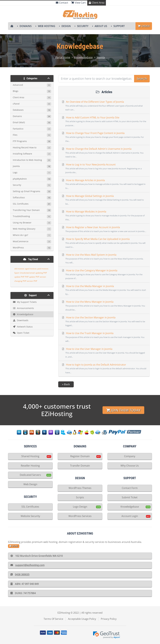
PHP (35, 281)
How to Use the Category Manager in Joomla (104, 275)
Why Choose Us (130, 466)
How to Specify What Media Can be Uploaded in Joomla (104, 243)
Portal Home (63, 57)
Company (130, 456)
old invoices (19, 269)
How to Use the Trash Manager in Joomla (104, 337)
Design (66, 26)
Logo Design (80, 507)
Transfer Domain (80, 466)
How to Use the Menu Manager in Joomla (104, 306)
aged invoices (31, 269)
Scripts (80, 497)
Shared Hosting (30, 456)
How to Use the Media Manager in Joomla (104, 290)
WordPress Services (80, 516)
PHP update (30, 277)
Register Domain (80, 456)
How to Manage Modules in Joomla (104, 216)
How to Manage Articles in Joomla (104, 184)
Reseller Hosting (30, 466)
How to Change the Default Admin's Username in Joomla (104, 153)
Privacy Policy (109, 619)
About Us (101, 26)
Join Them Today (123, 410)
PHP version (41, 277)
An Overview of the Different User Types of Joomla (104, 106)
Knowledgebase (83, 57)
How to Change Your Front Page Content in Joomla (104, 137)
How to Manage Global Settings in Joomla (104, 200)
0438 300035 (20, 574)
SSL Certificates (30, 507)
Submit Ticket (130, 497)
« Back (66, 384)
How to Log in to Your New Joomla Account (104, 169)
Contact (62, 3)
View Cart (78, 3)
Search (142, 79)
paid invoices (43, 269)
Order (144, 26)
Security (83, 26)
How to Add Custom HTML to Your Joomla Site (104, 122)
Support (119, 26)
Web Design (30, 484)
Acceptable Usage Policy (82, 619)
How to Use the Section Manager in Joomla (104, 322)
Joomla (101, 57)
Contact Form (130, 488)
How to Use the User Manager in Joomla (104, 353)
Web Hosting (47, 26)
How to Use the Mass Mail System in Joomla (104, 259)
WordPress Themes (80, 488)
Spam (17, 273)
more (14, 546)
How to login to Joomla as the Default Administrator (104, 369)
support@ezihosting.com (28, 565)
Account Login (130, 516)
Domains (26, 26)
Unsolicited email (27, 273)
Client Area (97, 3)
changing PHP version (24, 281)
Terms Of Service (53, 619)
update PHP (19, 277)
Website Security (30, 516)
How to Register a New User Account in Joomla (104, 229)
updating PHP (41, 273)
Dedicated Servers (30, 475)
